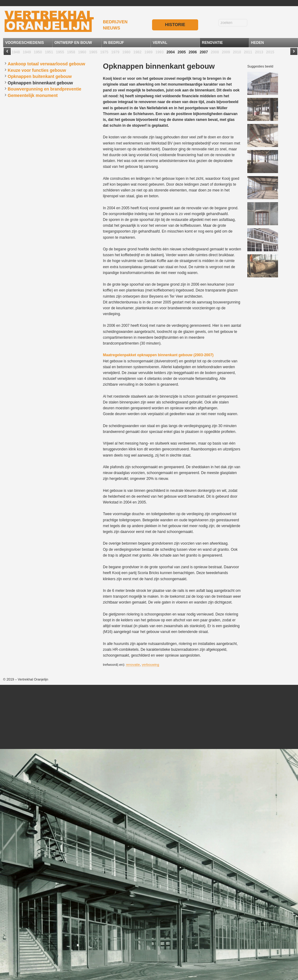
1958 (71, 52)
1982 (137, 52)
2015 (270, 52)
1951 (49, 52)
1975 (104, 52)
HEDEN (257, 43)
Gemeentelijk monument (33, 95)
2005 (182, 52)
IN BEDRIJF (114, 43)
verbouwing (151, 665)
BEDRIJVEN (115, 22)
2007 (204, 52)
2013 (259, 52)
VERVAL (160, 43)
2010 (237, 52)
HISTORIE (175, 25)
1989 (149, 52)
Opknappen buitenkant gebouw (40, 76)
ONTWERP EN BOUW (73, 43)
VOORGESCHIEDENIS (25, 43)
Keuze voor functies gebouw (37, 70)
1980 (126, 52)
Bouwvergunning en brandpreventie (45, 89)
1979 (115, 52)
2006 (193, 52)
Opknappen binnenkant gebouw (40, 83)
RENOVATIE (212, 43)
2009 (226, 52)
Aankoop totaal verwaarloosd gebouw (46, 64)
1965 (93, 52)
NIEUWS (112, 28)
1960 (82, 52)
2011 (248, 52)
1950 (38, 52)
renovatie (133, 665)
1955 (60, 52)
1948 (16, 52)
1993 (160, 52)
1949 (27, 52)
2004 (171, 52)
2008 (215, 52)
